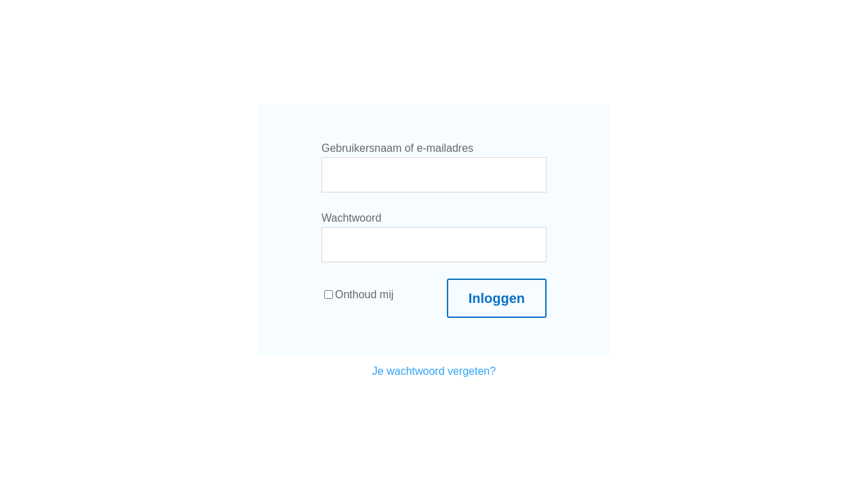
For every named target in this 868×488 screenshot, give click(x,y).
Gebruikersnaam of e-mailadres (397, 148)
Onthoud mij (359, 294)
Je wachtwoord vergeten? (434, 371)
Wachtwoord (351, 218)
